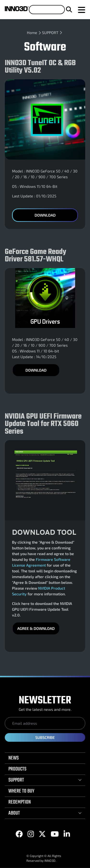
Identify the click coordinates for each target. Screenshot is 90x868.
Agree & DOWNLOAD (36, 628)
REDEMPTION (20, 802)
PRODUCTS (17, 769)
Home (32, 32)
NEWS (14, 758)
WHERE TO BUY (21, 791)
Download (45, 215)
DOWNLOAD (36, 370)
